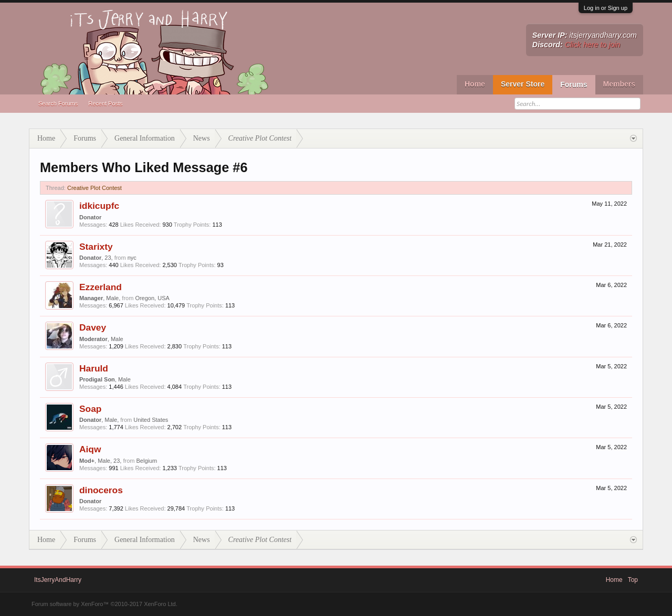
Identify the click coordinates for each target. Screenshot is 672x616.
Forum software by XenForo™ (104, 604)
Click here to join (593, 45)
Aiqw (90, 449)
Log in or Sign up (606, 8)
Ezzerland (101, 287)
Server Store (523, 84)
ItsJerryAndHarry (58, 580)
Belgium (147, 461)
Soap (90, 409)
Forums (574, 84)
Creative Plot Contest (94, 188)
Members (619, 84)
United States (151, 420)
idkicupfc (99, 206)
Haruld (94, 368)
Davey (93, 327)
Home (475, 84)
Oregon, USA (152, 298)
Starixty (96, 247)
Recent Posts (105, 103)
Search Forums (58, 103)
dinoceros (101, 490)
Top (633, 580)
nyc (132, 258)
